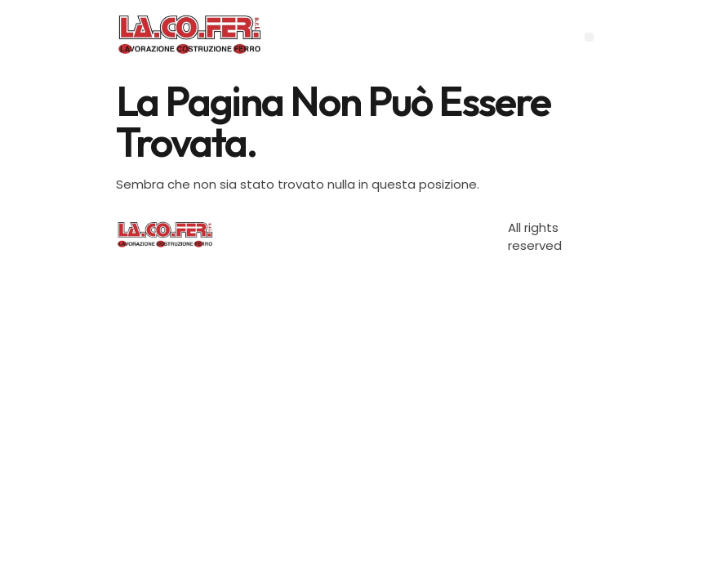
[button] (589, 37)
